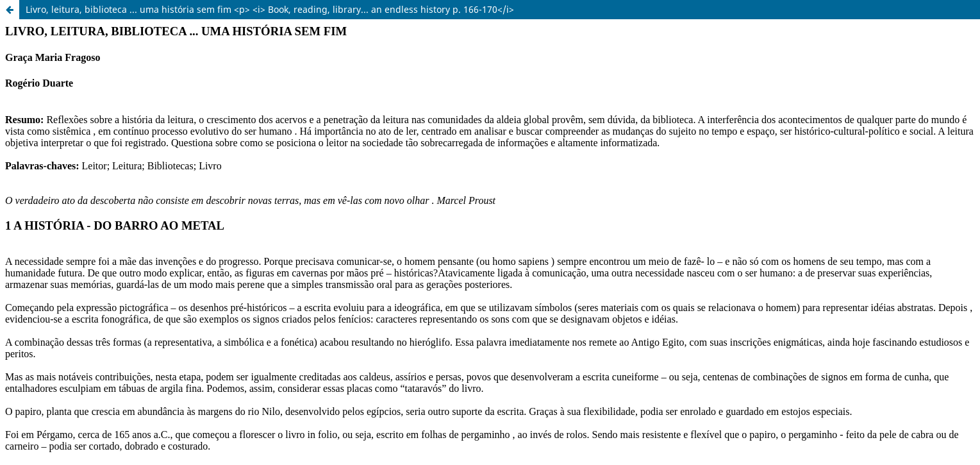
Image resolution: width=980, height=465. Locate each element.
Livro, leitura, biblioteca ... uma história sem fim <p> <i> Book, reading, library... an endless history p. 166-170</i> (270, 9)
